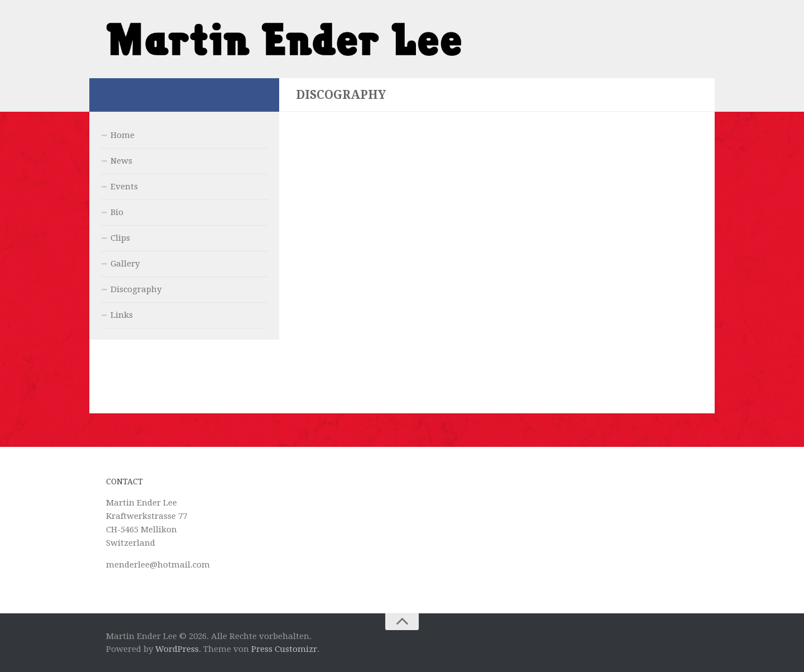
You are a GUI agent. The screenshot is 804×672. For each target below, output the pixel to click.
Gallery (125, 264)
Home (123, 135)
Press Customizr (284, 649)
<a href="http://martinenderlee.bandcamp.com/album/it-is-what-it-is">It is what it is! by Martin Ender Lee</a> (497, 326)
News (121, 161)
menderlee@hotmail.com (158, 565)
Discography (136, 289)
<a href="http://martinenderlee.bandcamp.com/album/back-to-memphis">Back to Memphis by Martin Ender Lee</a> (497, 244)
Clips (120, 238)
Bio (117, 212)
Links (122, 315)
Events (124, 187)
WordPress (177, 649)
